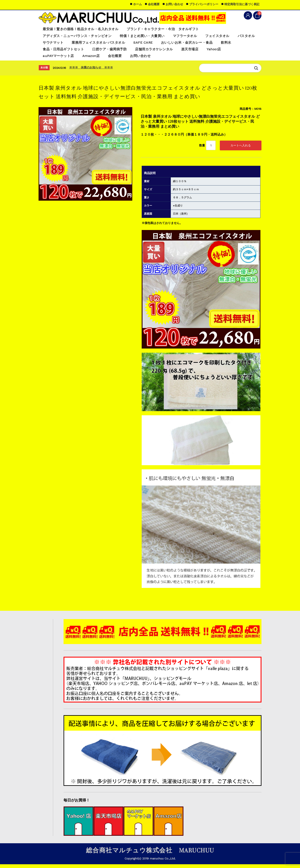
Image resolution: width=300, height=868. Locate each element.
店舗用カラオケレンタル (181, 51)
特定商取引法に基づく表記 (242, 4)
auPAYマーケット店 (59, 58)
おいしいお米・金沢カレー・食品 (224, 44)
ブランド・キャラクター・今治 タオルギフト (171, 30)
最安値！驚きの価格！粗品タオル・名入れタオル (83, 30)
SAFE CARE (177, 44)
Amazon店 (94, 58)
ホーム (137, 4)
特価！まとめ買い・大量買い (149, 37)
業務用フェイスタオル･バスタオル (130, 44)
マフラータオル (194, 37)
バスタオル (52, 44)
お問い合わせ (147, 58)
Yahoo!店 (245, 51)
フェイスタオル (229, 37)
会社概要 (119, 58)
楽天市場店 (220, 51)
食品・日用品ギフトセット (85, 51)
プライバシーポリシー (204, 4)
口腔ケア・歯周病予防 (134, 51)
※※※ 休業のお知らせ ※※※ (91, 70)
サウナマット (81, 44)
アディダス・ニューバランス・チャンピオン (79, 37)
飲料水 (48, 51)
